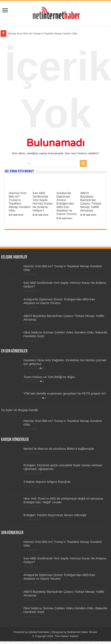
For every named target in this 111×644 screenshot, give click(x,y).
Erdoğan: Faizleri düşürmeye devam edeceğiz (55, 515)
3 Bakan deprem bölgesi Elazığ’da (47, 482)
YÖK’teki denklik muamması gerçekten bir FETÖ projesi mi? (65, 393)
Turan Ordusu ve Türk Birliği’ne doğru (49, 377)
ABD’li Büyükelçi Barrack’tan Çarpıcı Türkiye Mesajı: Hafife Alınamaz (91, 202)
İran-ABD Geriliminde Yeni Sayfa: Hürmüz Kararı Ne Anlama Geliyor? (43, 202)
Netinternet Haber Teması (82, 632)
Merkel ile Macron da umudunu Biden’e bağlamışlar (59, 449)
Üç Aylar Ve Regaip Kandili (19, 410)
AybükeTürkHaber (39, 632)
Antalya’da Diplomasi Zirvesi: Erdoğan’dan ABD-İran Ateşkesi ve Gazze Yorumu (67, 203)
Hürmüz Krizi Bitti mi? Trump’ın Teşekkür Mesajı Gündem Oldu (43, 33)
